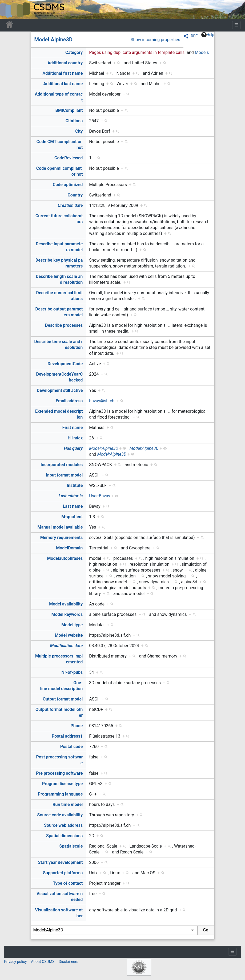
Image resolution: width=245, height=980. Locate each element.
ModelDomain (69, 548)
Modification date (66, 646)
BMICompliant (69, 110)
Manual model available (60, 527)
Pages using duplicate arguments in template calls (137, 52)
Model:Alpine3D (54, 40)
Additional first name (63, 73)
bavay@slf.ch (102, 401)
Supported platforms (63, 873)
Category (74, 52)
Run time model (68, 804)
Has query (73, 448)
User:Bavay (100, 496)
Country (75, 195)
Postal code (72, 747)
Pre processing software (59, 773)
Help (208, 35)
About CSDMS (43, 962)
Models (202, 52)
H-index (75, 438)
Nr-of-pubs (72, 672)
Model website (69, 635)
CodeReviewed (69, 158)
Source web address (63, 825)
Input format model (64, 475)
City (79, 131)
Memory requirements (62, 538)
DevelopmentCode (65, 364)
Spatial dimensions (64, 836)
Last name (73, 506)
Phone (77, 726)
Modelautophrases (65, 558)
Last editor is (71, 496)
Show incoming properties (155, 40)
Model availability (66, 604)
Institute (75, 485)
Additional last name (63, 84)
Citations (74, 121)
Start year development (61, 862)
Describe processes (64, 325)
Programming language (60, 794)
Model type (72, 625)
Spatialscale (71, 846)
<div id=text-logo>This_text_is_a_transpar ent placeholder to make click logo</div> (9, 9)
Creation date (70, 205)
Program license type (62, 784)
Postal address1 (67, 736)
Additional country (65, 63)
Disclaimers (68, 962)
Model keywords (67, 614)
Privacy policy (15, 962)
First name (73, 428)
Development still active (60, 390)
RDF (194, 36)
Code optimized (68, 185)
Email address (69, 401)
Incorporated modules (62, 465)
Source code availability (60, 815)
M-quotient (72, 517)
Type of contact (68, 883)
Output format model (63, 699)
